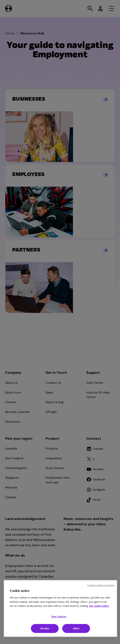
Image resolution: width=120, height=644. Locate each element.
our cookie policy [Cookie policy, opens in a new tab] (99, 606)
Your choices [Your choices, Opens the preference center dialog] (59, 616)
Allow (76, 628)
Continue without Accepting (101, 585)
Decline (45, 628)
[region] (60, 608)
